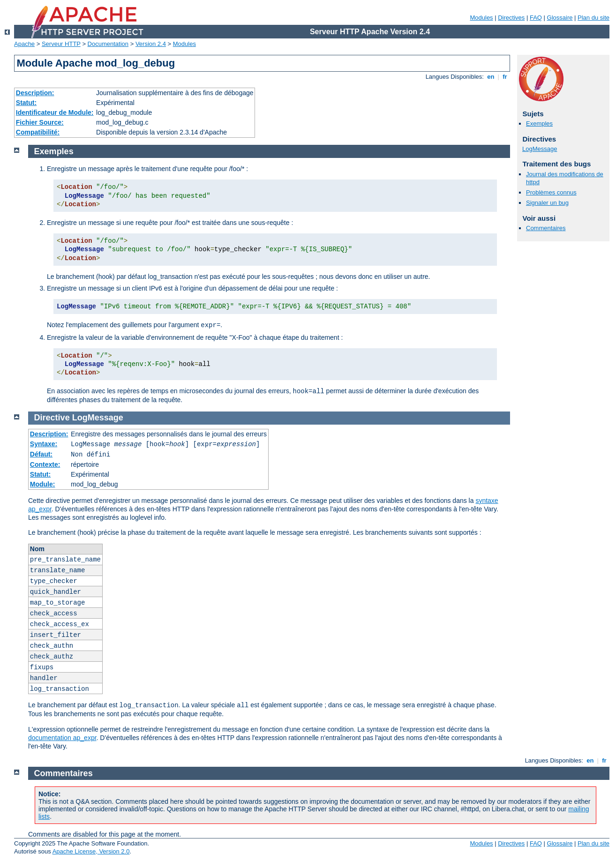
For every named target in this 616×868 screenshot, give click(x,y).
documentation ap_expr (62, 738)
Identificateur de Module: (55, 112)
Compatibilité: (38, 132)
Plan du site (593, 18)
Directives (511, 18)
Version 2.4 (151, 44)
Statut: (26, 103)
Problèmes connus (551, 192)
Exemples (539, 123)
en (491, 77)
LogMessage (540, 149)
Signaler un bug (547, 203)
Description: (35, 93)
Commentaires (546, 228)
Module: (43, 484)
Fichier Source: (40, 122)
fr (505, 77)
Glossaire (560, 18)
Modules (481, 18)
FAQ (536, 18)
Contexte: (45, 464)
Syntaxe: (44, 444)
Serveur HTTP (61, 44)
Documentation (108, 44)
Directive (52, 418)
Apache (24, 44)
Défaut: (41, 454)
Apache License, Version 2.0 (91, 851)
